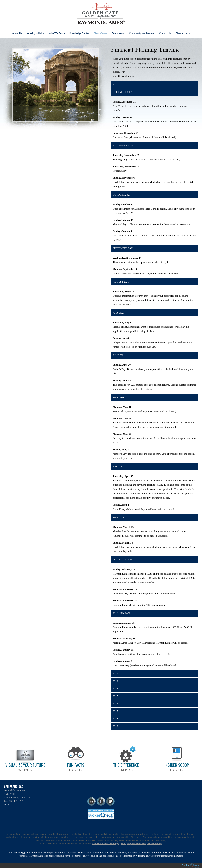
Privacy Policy (154, 844)
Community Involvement (142, 33)
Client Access (183, 33)
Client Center (100, 33)
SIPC (123, 844)
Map (7, 805)
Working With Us (35, 33)
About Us (17, 33)
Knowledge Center (79, 33)
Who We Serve (57, 33)
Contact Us (165, 33)
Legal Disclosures (136, 844)
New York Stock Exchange (105, 844)
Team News (118, 33)
